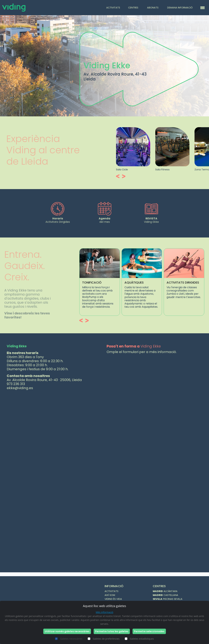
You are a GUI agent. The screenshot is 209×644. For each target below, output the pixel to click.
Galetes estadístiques (142, 639)
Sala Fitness (179, 170)
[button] (135, 176)
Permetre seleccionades (149, 631)
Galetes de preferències (106, 639)
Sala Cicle (138, 170)
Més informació (105, 612)
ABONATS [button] (153, 8)
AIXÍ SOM (110, 595)
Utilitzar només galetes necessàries (67, 631)
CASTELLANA (165, 595)
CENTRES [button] (134, 8)
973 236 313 (16, 384)
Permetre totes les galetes (112, 631)
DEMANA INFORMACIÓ (180, 8)
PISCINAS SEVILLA (168, 599)
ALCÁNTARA (165, 591)
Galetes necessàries (71, 639)
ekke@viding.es (20, 388)
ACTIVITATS (113, 8)
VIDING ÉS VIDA (113, 599)
